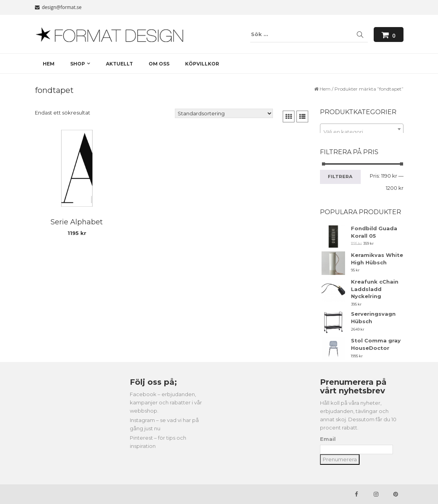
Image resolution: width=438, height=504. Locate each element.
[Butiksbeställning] (224, 113)
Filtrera (340, 176)
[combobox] (362, 129)
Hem (325, 89)
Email (328, 439)
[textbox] (362, 132)
